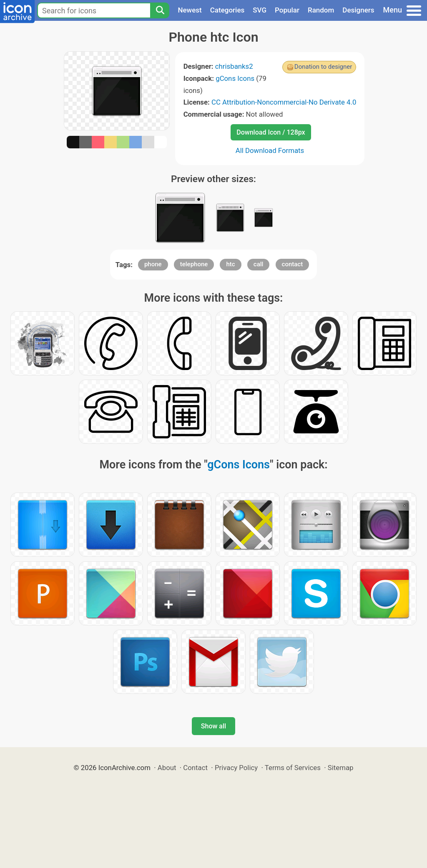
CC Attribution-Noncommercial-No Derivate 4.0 (284, 102)
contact (293, 264)
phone (153, 264)
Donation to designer (323, 67)
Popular (287, 10)
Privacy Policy (236, 768)
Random (321, 10)
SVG (260, 10)
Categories (227, 10)
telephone (194, 264)
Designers (358, 10)
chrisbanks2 (234, 66)
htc (230, 264)
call (259, 264)
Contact (195, 768)
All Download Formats (270, 150)
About (167, 768)
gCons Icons (235, 78)
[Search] (160, 10)
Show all (213, 726)
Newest (190, 10)
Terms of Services (293, 768)
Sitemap (341, 768)
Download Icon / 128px (271, 132)
